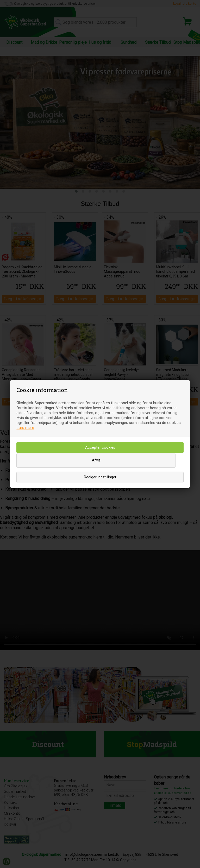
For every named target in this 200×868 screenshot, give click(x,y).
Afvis (96, 460)
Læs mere (25, 428)
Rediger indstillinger (100, 477)
